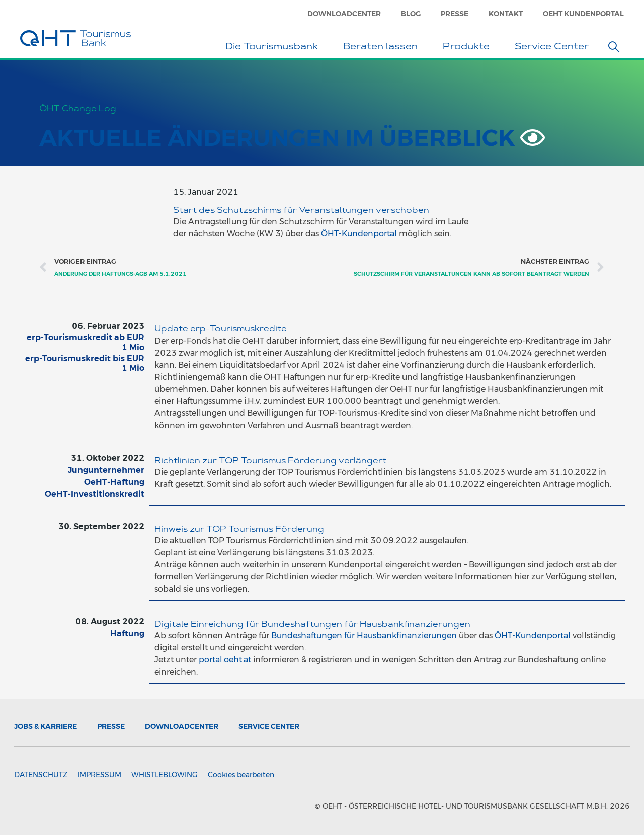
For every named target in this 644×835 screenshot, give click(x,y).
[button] (614, 47)
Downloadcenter (344, 14)
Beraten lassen (383, 48)
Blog (411, 14)
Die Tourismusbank (274, 48)
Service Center (554, 48)
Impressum (99, 775)
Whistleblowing (165, 775)
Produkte (469, 48)
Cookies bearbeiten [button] (241, 775)
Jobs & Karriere (46, 726)
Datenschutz (41, 775)
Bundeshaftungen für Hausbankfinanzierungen (364, 636)
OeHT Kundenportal (583, 14)
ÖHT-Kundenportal (359, 234)
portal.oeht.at (225, 660)
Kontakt (506, 14)
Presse (455, 14)
